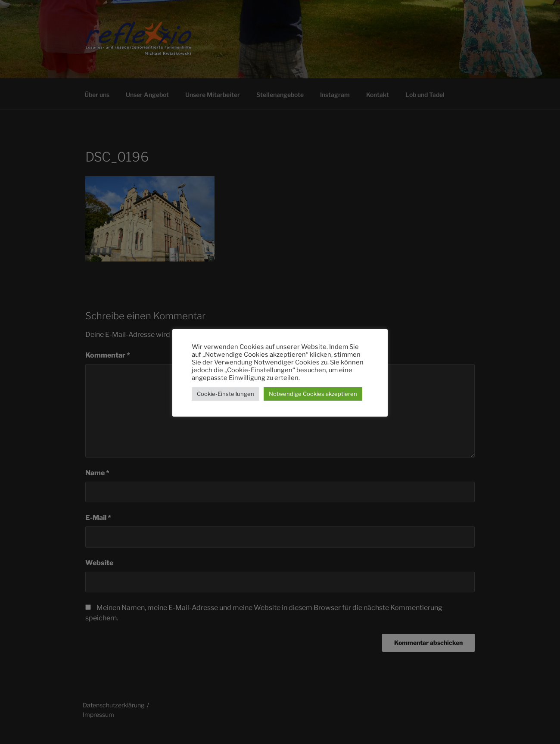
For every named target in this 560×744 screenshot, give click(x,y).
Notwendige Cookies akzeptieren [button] (313, 394)
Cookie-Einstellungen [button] (226, 394)
